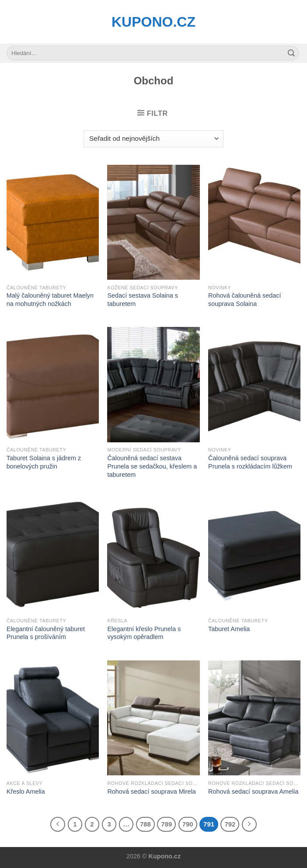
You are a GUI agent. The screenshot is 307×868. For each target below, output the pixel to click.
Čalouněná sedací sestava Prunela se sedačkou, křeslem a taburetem (152, 466)
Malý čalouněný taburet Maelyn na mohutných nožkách (50, 300)
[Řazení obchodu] (153, 139)
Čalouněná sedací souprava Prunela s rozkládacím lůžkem (250, 462)
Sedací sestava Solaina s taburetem (143, 300)
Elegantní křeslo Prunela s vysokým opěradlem (144, 633)
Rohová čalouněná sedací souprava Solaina (244, 300)
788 (145, 824)
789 (166, 824)
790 (188, 824)
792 (230, 824)
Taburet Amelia (229, 629)
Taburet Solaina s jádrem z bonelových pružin (44, 462)
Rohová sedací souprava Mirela (151, 792)
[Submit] (291, 53)
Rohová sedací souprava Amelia (253, 792)
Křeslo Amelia (26, 792)
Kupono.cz (153, 22)
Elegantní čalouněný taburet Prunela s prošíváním (46, 633)
